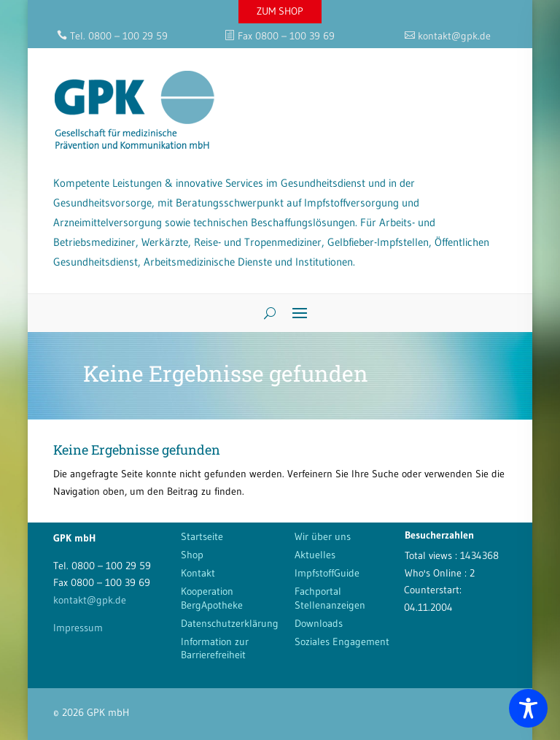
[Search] (264, 313)
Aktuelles (315, 555)
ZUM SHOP (280, 11)
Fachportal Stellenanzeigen (330, 598)
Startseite (202, 536)
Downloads (319, 623)
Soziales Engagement (342, 641)
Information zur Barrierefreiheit (215, 648)
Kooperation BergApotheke (212, 598)
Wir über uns (323, 536)
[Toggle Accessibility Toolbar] (528, 708)
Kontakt (198, 573)
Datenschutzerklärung (230, 623)
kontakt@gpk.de (90, 600)
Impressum (78, 628)
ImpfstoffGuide (327, 573)
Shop (192, 555)
